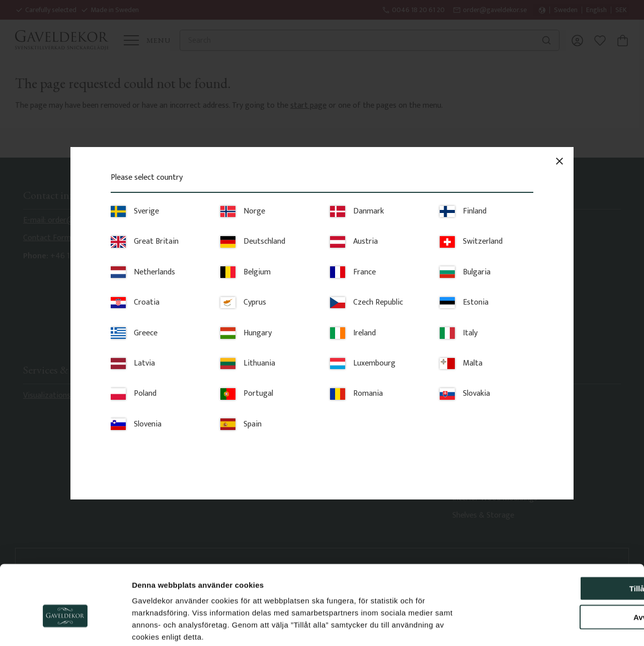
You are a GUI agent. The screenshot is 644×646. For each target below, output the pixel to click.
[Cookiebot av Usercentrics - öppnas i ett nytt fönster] (65, 626)
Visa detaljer (546, 626)
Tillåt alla (560, 537)
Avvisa (560, 566)
